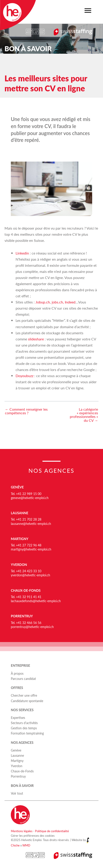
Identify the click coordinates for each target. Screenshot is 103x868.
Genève (17, 487)
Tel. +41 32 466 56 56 (26, 623)
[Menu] (88, 11)
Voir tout (17, 793)
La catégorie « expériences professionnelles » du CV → (84, 415)
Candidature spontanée (27, 701)
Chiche (15, 845)
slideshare (36, 339)
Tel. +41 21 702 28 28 (26, 519)
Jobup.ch (43, 302)
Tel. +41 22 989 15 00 (26, 494)
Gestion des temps (24, 728)
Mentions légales (22, 831)
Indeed (70, 302)
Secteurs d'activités (24, 723)
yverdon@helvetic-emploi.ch (30, 575)
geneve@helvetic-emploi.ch (30, 498)
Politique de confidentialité (52, 831)
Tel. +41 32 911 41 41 (26, 597)
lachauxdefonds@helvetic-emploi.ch (36, 601)
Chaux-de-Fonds (26, 590)
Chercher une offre (24, 695)
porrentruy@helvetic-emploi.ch (32, 627)
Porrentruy (22, 616)
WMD (26, 845)
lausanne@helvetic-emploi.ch (31, 524)
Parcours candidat (23, 679)
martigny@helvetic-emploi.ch (31, 549)
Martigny (20, 539)
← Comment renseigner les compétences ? (26, 411)
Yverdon (19, 565)
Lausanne (20, 513)
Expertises (18, 718)
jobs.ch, (58, 302)
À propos (17, 673)
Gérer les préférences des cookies (33, 835)
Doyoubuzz (25, 376)
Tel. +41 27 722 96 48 (26, 545)
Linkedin (22, 253)
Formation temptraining (27, 733)
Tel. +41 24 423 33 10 (26, 571)
